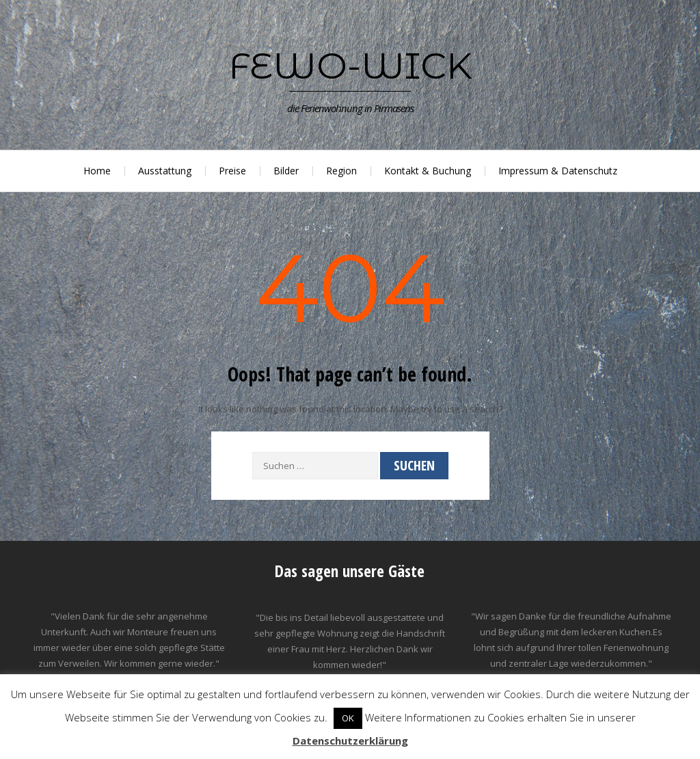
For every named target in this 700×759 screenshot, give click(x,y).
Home (97, 171)
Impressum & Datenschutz (558, 171)
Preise (232, 171)
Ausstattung (165, 171)
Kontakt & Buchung (428, 171)
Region (341, 171)
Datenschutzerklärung (350, 741)
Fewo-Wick (350, 66)
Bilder (286, 171)
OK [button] (348, 718)
